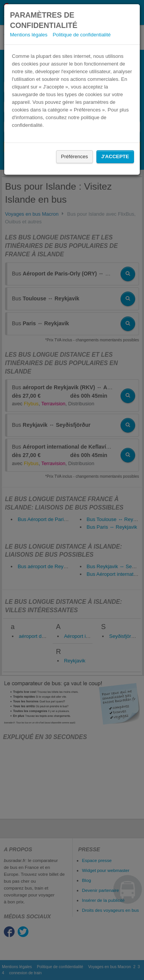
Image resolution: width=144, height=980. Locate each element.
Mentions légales (29, 35)
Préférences (74, 157)
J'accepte (115, 157)
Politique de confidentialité (82, 35)
